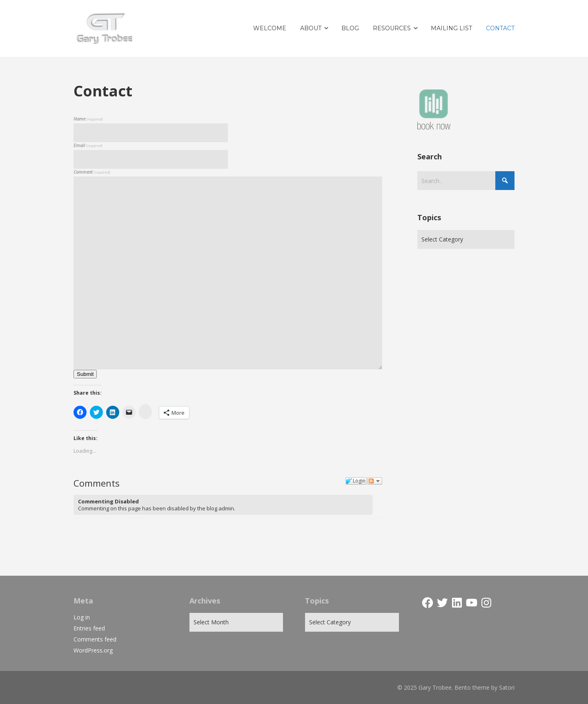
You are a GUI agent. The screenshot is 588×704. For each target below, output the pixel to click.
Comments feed (95, 639)
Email (88, 145)
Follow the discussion (375, 481)
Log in (82, 617)
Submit (85, 374)
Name (88, 119)
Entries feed (89, 628)
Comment (92, 172)
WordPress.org (93, 650)
